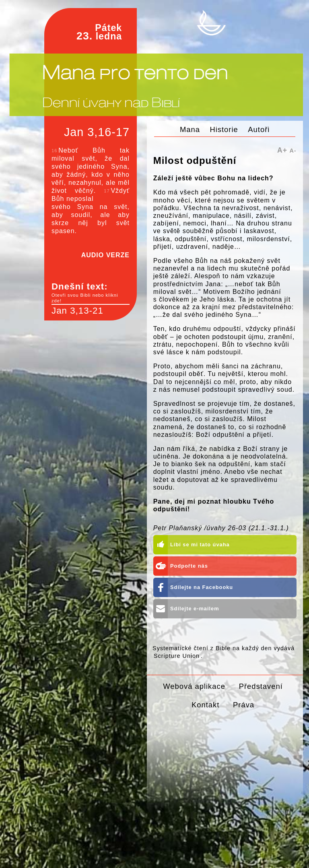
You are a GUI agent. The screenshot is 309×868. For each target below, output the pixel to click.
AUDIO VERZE (105, 255)
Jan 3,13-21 (77, 311)
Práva (244, 705)
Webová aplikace (194, 686)
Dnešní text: (91, 293)
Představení (261, 686)
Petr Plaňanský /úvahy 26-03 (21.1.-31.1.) (221, 528)
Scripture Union (177, 656)
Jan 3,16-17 (97, 132)
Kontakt (205, 705)
